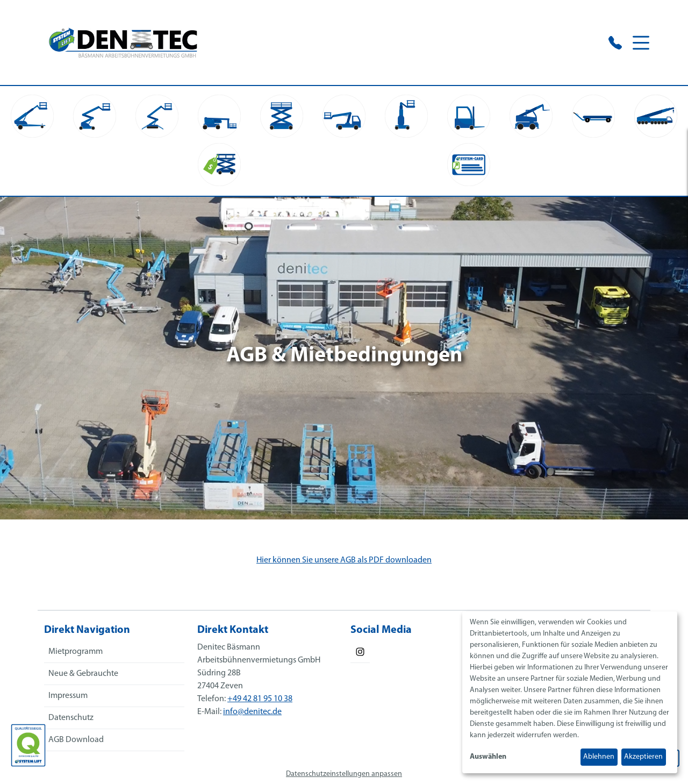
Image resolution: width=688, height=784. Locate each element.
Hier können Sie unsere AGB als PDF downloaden (344, 560)
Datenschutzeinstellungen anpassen (344, 774)
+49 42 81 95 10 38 (260, 699)
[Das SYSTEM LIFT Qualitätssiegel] (28, 745)
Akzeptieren (643, 757)
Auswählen (488, 757)
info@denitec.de (252, 712)
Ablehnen (599, 757)
